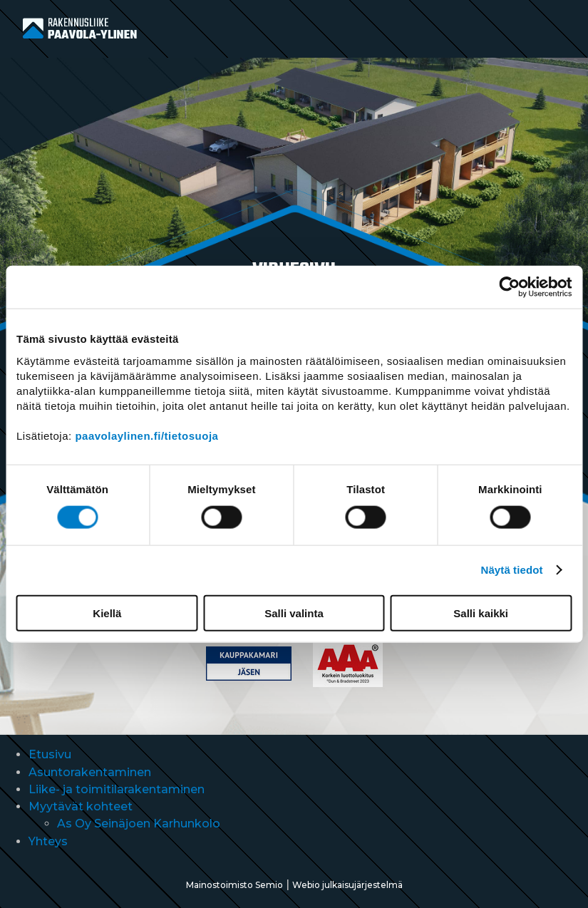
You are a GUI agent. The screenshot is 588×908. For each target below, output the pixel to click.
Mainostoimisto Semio (234, 885)
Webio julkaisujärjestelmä (347, 885)
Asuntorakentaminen (90, 772)
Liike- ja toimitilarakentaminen (117, 789)
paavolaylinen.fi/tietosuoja (146, 435)
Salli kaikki (481, 613)
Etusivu (50, 754)
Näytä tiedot (512, 570)
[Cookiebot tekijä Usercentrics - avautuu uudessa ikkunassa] (509, 287)
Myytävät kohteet (81, 806)
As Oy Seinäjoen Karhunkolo (139, 824)
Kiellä (107, 613)
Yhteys (48, 841)
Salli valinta (294, 613)
